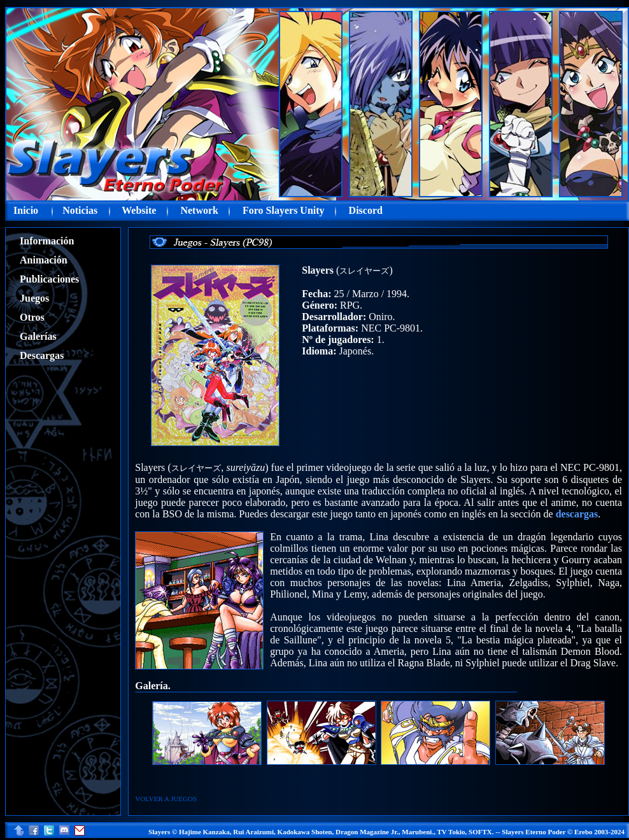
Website (139, 210)
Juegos (34, 298)
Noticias (80, 210)
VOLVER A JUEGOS (166, 799)
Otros (32, 317)
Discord (366, 210)
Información (47, 241)
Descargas (42, 355)
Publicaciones (49, 279)
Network (199, 210)
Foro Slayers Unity (284, 210)
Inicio (26, 210)
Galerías (38, 336)
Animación (44, 260)
